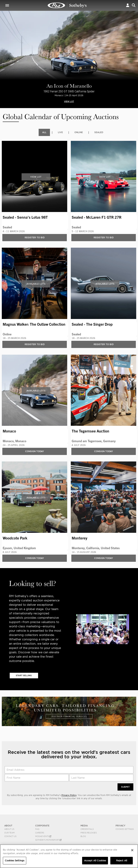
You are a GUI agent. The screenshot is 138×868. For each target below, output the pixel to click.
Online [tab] (79, 132)
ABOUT (8, 826)
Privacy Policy (69, 796)
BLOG (83, 837)
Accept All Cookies (95, 861)
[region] (69, 856)
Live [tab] (60, 132)
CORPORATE (42, 826)
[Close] (132, 850)
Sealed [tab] (99, 132)
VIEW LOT (69, 102)
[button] (128, 5)
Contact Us (10, 837)
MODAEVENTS (43, 837)
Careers (40, 833)
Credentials (87, 830)
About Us (9, 830)
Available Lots (36, 284)
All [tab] (44, 132)
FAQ (37, 830)
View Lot (36, 177)
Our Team (9, 833)
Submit (125, 787)
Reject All (122, 861)
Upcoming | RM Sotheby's (67, 5)
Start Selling (24, 676)
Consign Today (35, 451)
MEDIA (84, 826)
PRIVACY (120, 826)
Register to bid (35, 238)
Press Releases (89, 833)
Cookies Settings (125, 830)
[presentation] (3, 49)
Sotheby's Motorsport (48, 840)
